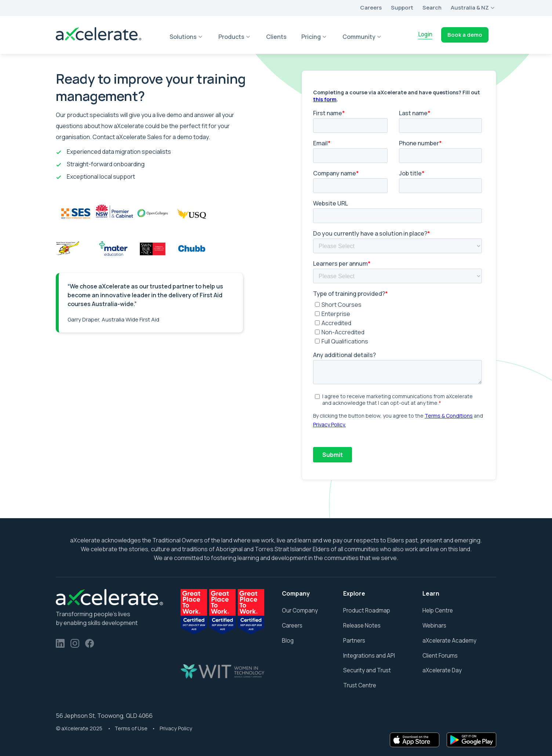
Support (402, 8)
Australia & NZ (470, 8)
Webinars (434, 626)
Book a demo (465, 34)
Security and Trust (367, 670)
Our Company (300, 610)
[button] (473, 8)
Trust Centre (360, 685)
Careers (371, 8)
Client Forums (440, 656)
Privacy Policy (176, 728)
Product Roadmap (367, 610)
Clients (276, 37)
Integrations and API (369, 656)
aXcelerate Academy (449, 641)
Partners (354, 641)
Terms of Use (132, 728)
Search (432, 8)
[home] (99, 35)
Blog (288, 641)
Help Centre (438, 610)
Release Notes (362, 626)
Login (425, 34)
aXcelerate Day (442, 670)
